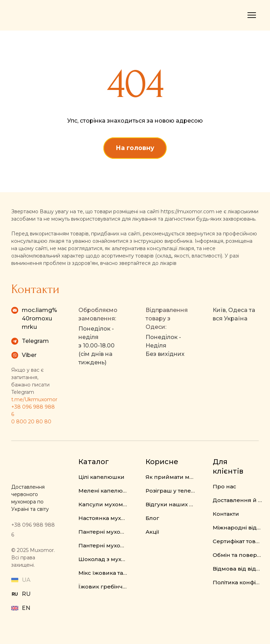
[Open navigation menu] (252, 15)
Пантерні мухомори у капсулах (103, 545)
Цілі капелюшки (101, 477)
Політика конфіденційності (237, 582)
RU (26, 594)
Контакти (226, 514)
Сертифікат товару (237, 541)
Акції (152, 532)
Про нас (224, 486)
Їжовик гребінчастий (103, 587)
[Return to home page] (40, 15)
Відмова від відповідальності (237, 569)
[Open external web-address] (15, 594)
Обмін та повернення (237, 555)
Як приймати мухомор (170, 477)
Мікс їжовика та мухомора (103, 573)
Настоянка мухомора (103, 518)
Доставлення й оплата (237, 500)
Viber (29, 355)
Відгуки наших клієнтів (170, 504)
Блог (152, 518)
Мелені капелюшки (103, 491)
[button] (135, 148)
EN (26, 608)
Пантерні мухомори (103, 532)
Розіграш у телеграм (170, 491)
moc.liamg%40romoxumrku (39, 318)
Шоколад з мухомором (103, 559)
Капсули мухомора (103, 504)
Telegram (35, 341)
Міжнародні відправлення (237, 528)
